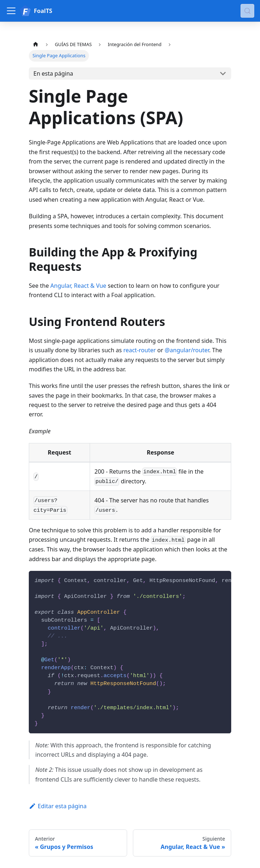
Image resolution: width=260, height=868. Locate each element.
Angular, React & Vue (78, 286)
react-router (139, 350)
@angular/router (187, 350)
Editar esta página (58, 806)
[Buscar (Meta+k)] (247, 11)
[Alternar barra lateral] (11, 11)
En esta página (53, 73)
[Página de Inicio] (36, 44)
